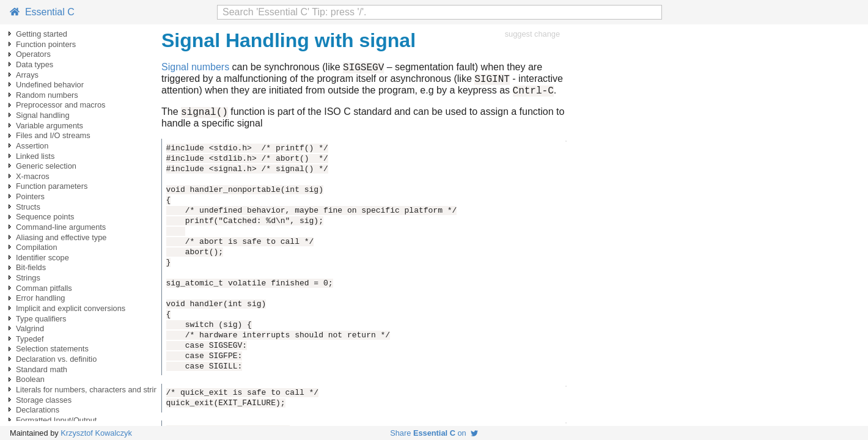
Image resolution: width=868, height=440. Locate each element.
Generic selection (46, 166)
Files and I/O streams (53, 135)
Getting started (42, 34)
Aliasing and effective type (61, 237)
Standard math (42, 369)
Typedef (30, 339)
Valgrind (30, 328)
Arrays (27, 75)
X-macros (33, 176)
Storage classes (44, 400)
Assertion (32, 146)
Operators (33, 54)
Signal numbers (195, 69)
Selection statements (52, 349)
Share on (434, 433)
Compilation (37, 247)
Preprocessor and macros (61, 105)
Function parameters (52, 186)
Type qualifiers (41, 319)
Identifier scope (42, 258)
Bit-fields (31, 267)
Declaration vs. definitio (56, 359)
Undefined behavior (50, 85)
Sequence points (45, 217)
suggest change (532, 34)
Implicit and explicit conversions (71, 308)
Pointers (30, 196)
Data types (35, 64)
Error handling (40, 298)
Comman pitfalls (44, 288)
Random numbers (47, 95)
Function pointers (46, 44)
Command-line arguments (61, 227)
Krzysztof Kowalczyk (96, 433)
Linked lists (35, 156)
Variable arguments (50, 126)
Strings (28, 278)
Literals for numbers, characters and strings (91, 390)
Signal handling (43, 115)
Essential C (42, 12)
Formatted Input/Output (56, 420)
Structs (28, 207)
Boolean (30, 379)
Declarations (38, 410)
